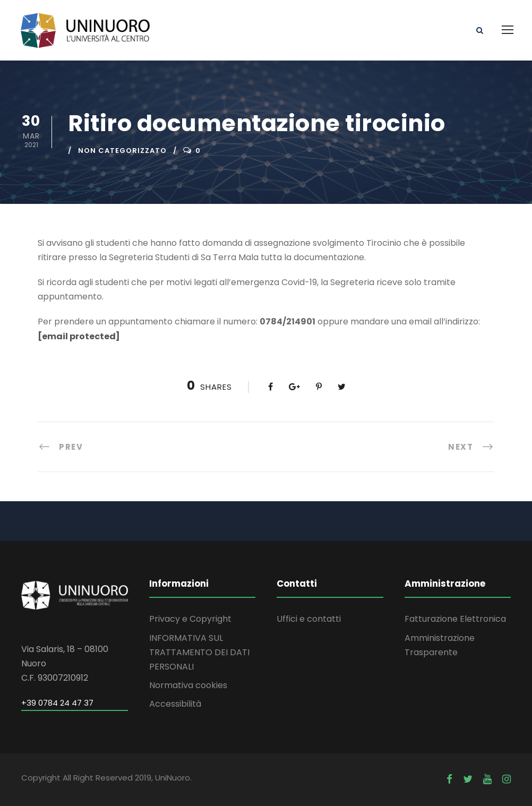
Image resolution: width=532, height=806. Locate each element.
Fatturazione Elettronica (455, 619)
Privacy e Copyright (190, 619)
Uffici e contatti (309, 619)
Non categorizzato (122, 151)
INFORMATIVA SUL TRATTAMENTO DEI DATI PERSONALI (199, 652)
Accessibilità (175, 704)
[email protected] (79, 336)
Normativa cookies (188, 685)
